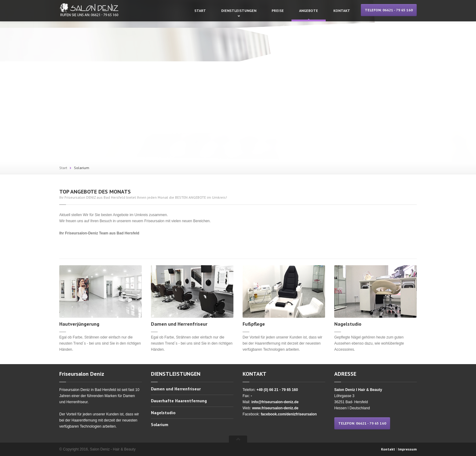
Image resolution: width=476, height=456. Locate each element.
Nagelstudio (163, 413)
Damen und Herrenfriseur (176, 389)
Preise (278, 11)
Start (200, 11)
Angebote (309, 11)
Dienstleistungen (239, 11)
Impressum (407, 449)
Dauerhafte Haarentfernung (179, 401)
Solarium (82, 168)
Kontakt (342, 11)
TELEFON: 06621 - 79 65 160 (389, 10)
